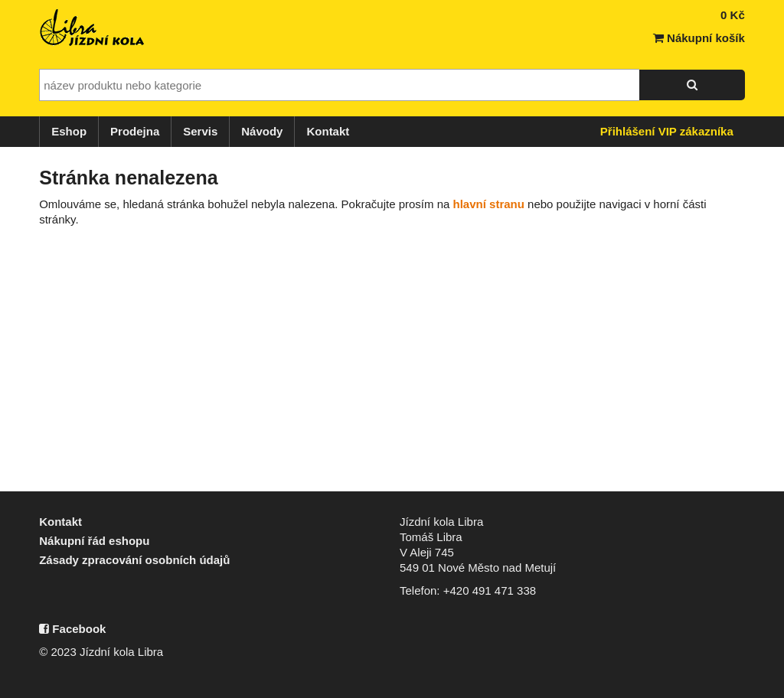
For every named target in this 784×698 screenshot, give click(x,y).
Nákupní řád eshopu (94, 541)
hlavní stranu (489, 204)
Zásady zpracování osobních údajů (134, 560)
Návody (262, 131)
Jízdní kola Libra (93, 28)
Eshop (69, 131)
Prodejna (135, 131)
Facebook (72, 629)
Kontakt (328, 131)
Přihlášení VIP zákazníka (667, 131)
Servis (200, 131)
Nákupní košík (699, 38)
